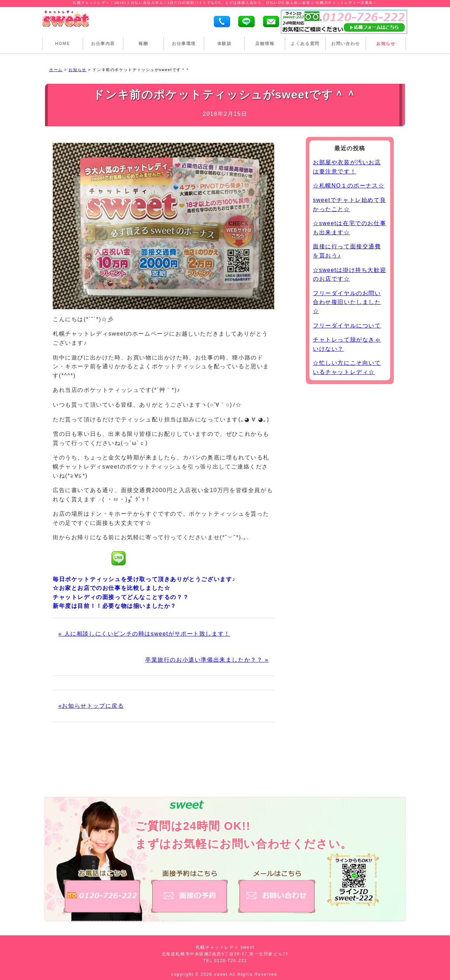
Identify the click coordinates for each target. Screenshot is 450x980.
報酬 (143, 44)
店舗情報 (265, 44)
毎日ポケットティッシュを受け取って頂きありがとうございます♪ (144, 579)
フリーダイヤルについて (347, 326)
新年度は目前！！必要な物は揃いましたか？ (115, 606)
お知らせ (386, 44)
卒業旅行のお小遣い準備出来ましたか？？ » (207, 660)
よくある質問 (305, 44)
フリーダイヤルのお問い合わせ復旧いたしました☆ (347, 302)
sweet (222, 974)
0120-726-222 (231, 961)
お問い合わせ (346, 44)
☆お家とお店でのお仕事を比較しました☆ (111, 588)
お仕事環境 (184, 44)
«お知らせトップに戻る (91, 706)
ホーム (56, 70)
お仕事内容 (103, 44)
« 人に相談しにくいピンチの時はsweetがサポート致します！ (144, 634)
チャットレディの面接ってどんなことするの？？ (121, 597)
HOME (63, 44)
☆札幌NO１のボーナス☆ (349, 186)
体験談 (224, 44)
